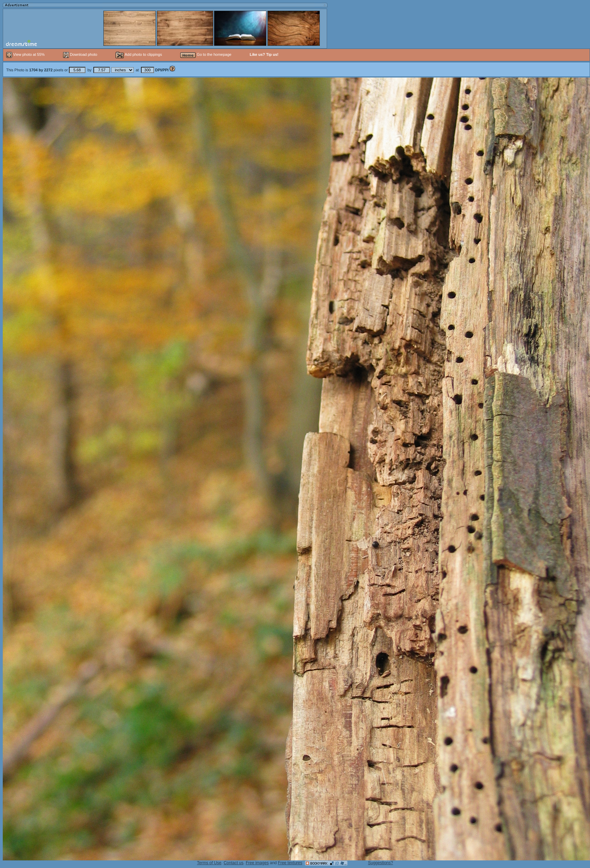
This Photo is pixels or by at (88, 70)
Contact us (233, 863)
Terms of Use (209, 863)
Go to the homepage (206, 54)
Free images (257, 863)
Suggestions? (381, 863)
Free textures (290, 863)
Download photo (80, 54)
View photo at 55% (26, 54)
